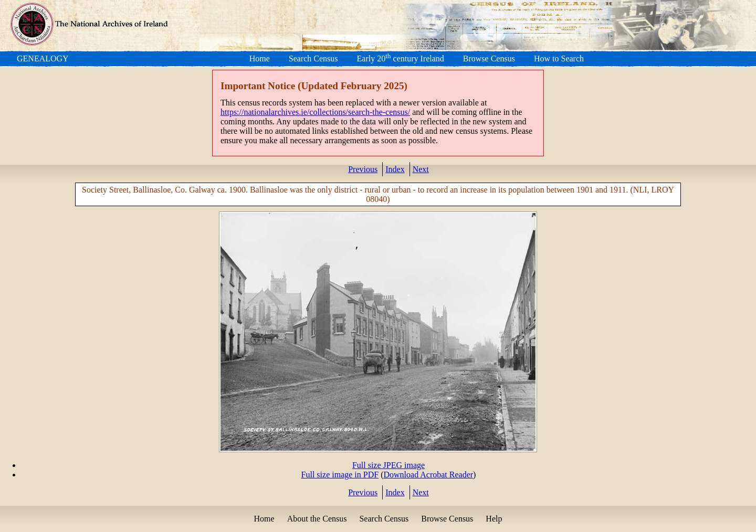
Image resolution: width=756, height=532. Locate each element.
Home (260, 58)
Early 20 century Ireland (401, 58)
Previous (363, 169)
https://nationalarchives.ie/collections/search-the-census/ (315, 112)
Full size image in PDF (340, 475)
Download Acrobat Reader (428, 475)
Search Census (313, 58)
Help (494, 519)
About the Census (317, 519)
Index (395, 169)
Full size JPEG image (388, 465)
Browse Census (489, 58)
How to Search (559, 58)
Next (421, 169)
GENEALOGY (43, 58)
